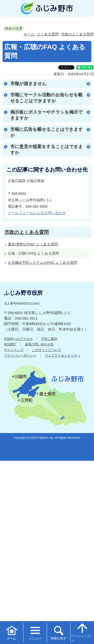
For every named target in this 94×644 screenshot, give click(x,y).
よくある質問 (48, 34)
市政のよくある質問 (77, 34)
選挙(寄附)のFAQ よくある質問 (33, 244)
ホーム (29, 34)
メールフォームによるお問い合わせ (37, 213)
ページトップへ (81, 632)
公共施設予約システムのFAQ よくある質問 (42, 263)
